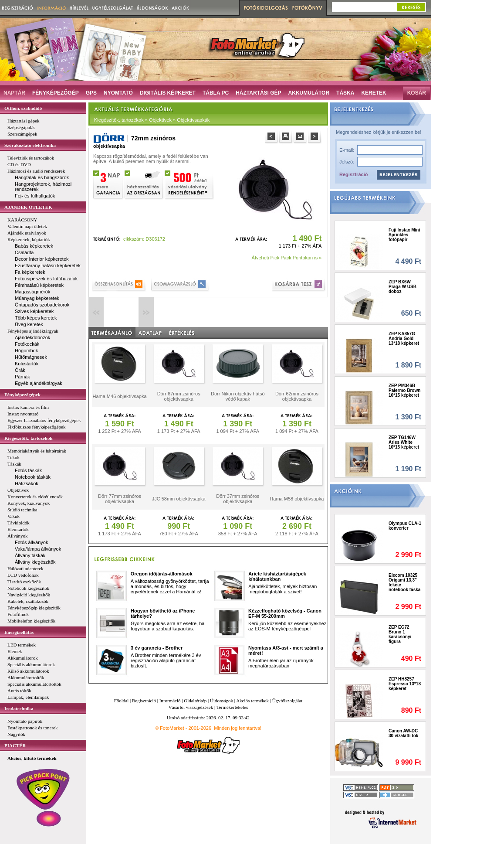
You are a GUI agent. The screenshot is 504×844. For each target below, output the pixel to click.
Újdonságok (222, 701)
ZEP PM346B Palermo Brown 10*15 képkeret (404, 390)
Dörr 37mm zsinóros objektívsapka (238, 499)
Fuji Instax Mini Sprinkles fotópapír (404, 235)
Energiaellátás (19, 632)
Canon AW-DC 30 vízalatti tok (403, 733)
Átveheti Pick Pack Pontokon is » (287, 258)
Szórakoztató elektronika (30, 145)
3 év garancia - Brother (157, 648)
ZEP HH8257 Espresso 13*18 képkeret (405, 684)
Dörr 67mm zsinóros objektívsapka (179, 396)
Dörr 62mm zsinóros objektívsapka (297, 396)
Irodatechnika (19, 708)
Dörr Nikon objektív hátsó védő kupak (238, 396)
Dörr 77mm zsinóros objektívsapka (120, 499)
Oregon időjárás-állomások (162, 574)
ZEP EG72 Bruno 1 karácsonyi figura (400, 634)
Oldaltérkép (195, 701)
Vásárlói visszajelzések (191, 707)
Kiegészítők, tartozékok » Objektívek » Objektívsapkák (152, 120)
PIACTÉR (15, 745)
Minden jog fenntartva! (238, 728)
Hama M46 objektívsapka (119, 396)
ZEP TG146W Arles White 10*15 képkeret (404, 442)
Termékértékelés (232, 707)
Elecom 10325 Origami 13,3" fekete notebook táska (404, 582)
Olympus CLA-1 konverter (405, 526)
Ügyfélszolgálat (288, 701)
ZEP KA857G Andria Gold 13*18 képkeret (404, 339)
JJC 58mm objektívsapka (179, 499)
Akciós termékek (252, 701)
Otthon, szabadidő (23, 108)
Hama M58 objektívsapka (297, 499)
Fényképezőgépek (22, 395)
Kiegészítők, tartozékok (29, 438)
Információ (170, 701)
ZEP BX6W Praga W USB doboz (403, 287)
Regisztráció (353, 174)
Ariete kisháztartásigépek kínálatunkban (277, 576)
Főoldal (122, 701)
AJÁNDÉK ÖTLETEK (28, 207)
